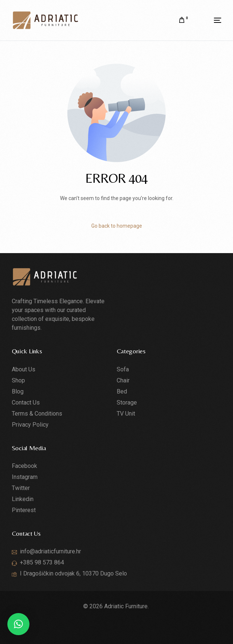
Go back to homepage (117, 226)
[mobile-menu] (208, 20)
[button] (18, 624)
